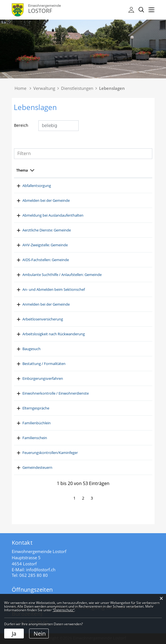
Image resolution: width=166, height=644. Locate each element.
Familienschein (75, 438)
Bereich (21, 125)
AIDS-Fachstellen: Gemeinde (86, 260)
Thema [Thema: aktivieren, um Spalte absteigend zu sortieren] (69, 170)
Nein (40, 634)
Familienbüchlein (77, 423)
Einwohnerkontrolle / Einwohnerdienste (96, 393)
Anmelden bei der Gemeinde (87, 304)
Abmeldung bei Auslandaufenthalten (93, 215)
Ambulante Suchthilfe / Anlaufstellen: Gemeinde (103, 275)
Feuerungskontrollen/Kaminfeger (91, 453)
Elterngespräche (76, 408)
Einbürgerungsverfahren (83, 378)
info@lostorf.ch (41, 570)
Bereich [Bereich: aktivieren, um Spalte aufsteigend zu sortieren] (23, 170)
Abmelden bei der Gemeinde (87, 200)
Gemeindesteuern (78, 467)
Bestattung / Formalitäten (85, 364)
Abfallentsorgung (77, 186)
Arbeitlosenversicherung (83, 319)
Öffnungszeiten (32, 590)
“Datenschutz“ (64, 610)
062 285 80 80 (34, 575)
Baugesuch (72, 349)
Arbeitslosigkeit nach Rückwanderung (94, 334)
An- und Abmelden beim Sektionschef (94, 289)
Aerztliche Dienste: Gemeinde (87, 230)
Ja (14, 634)
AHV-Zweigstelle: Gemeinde (86, 245)
